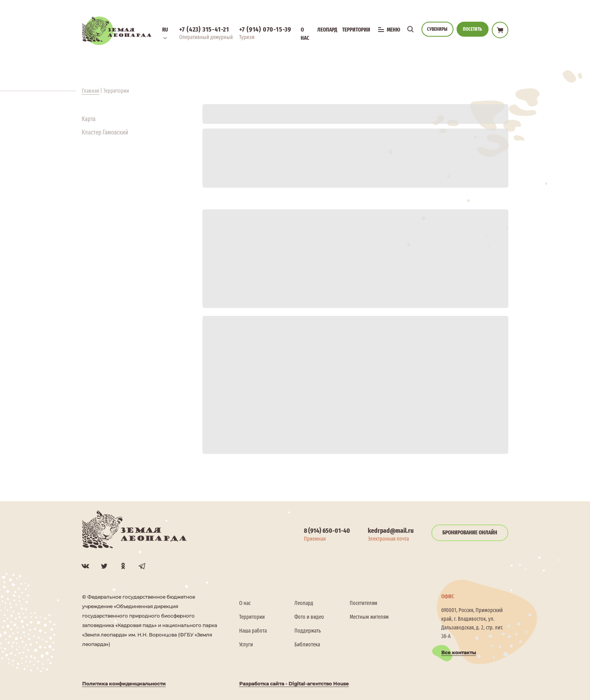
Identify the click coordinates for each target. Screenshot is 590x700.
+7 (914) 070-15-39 (265, 29)
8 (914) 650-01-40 (327, 531)
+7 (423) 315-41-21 (204, 29)
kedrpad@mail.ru (391, 531)
